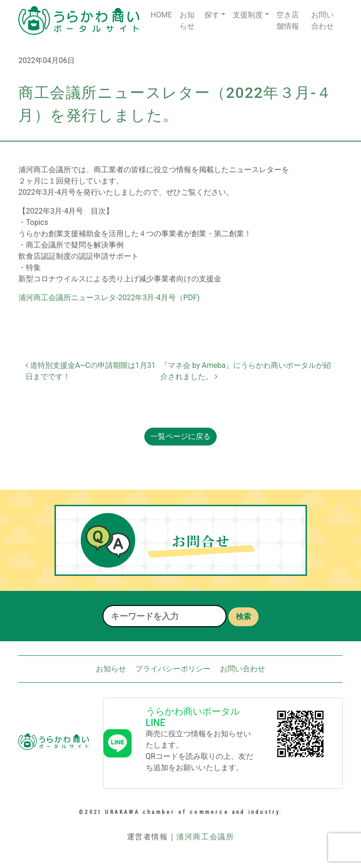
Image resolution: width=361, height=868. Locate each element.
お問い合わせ (322, 20)
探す (212, 15)
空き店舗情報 (288, 20)
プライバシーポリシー (173, 669)
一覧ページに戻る (180, 436)
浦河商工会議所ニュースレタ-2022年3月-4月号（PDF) (109, 298)
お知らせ (187, 20)
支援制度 (248, 15)
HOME (161, 15)
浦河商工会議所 (205, 837)
